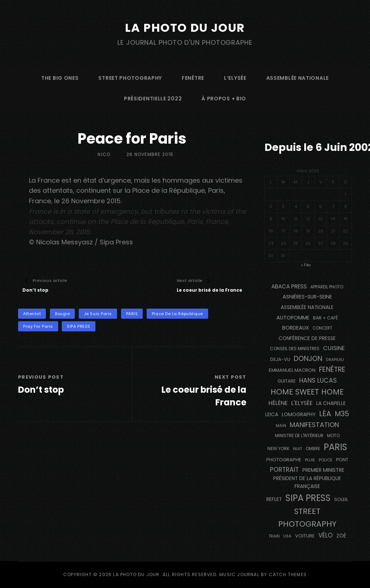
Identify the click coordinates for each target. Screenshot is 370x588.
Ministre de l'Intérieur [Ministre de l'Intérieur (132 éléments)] (299, 435)
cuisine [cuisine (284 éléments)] (334, 348)
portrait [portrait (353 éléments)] (284, 470)
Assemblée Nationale (298, 78)
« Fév (306, 265)
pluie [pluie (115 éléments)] (310, 460)
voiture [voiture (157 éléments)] (305, 536)
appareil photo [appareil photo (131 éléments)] (327, 287)
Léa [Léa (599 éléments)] (325, 414)
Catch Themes (288, 574)
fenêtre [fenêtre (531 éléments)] (332, 369)
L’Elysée (235, 78)
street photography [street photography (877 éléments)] (307, 518)
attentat (32, 314)
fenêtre (193, 78)
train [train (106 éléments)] (274, 536)
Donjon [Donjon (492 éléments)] (308, 359)
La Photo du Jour (185, 28)
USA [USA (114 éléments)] (287, 536)
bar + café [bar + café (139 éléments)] (325, 318)
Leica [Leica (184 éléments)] (272, 414)
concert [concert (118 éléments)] (322, 328)
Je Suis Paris (98, 314)
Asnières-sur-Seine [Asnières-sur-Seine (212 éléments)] (307, 297)
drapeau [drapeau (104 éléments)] (335, 360)
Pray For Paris (38, 326)
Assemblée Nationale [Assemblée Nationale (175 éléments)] (307, 307)
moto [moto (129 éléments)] (333, 436)
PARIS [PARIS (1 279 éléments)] (335, 447)
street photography (130, 78)
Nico (104, 154)
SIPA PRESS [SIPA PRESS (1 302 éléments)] (308, 498)
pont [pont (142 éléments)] (342, 460)
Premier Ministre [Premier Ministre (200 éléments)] (323, 470)
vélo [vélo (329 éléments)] (326, 535)
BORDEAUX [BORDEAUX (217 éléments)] (296, 328)
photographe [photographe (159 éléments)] (284, 460)
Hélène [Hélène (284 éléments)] (278, 403)
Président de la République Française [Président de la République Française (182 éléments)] (307, 482)
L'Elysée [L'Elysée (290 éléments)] (302, 403)
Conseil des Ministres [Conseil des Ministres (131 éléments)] (295, 349)
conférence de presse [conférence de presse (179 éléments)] (307, 338)
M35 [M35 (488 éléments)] (342, 414)
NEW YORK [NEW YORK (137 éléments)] (278, 448)
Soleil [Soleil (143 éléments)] (341, 499)
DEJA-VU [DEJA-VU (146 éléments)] (280, 359)
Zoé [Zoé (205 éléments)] (341, 536)
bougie (62, 314)
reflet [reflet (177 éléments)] (274, 499)
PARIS (132, 314)
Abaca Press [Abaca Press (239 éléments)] (289, 286)
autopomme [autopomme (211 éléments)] (293, 318)
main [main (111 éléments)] (281, 426)
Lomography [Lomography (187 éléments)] (299, 414)
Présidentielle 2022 (153, 99)
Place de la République (177, 314)
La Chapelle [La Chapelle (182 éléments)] (331, 403)
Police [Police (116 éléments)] (326, 460)
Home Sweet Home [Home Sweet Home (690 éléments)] (307, 392)
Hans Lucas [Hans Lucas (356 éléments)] (318, 380)
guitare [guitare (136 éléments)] (287, 381)
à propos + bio (224, 99)
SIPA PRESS (79, 326)
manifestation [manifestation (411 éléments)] (314, 425)
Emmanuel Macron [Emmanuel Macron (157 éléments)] (292, 370)
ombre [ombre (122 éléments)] (313, 449)
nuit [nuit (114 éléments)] (298, 449)
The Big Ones (60, 78)
